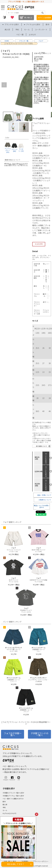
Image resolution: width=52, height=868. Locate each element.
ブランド (22, 41)
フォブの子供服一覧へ (13, 734)
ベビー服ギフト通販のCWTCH (13, 799)
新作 (47, 24)
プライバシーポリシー (41, 861)
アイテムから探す (33, 24)
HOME (7, 41)
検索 (43, 13)
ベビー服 (20, 34)
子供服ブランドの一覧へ (40, 734)
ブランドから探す (12, 24)
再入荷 (7, 30)
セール (27, 30)
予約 (17, 30)
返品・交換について (44, 495)
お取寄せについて (45, 500)
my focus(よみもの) (9, 813)
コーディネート (41, 30)
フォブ (41, 41)
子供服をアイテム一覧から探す (13, 796)
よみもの (32, 34)
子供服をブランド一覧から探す (13, 793)
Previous (4, 85)
